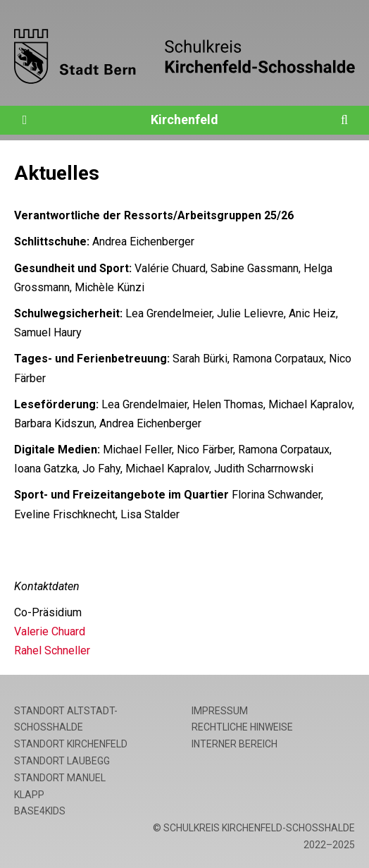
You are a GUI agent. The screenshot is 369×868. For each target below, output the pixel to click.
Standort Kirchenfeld (71, 744)
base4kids (40, 811)
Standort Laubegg (62, 761)
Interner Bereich (234, 744)
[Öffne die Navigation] (25, 120)
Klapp (29, 795)
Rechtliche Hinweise (242, 727)
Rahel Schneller (52, 650)
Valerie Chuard (50, 631)
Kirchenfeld (184, 120)
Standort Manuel (60, 778)
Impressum (220, 711)
